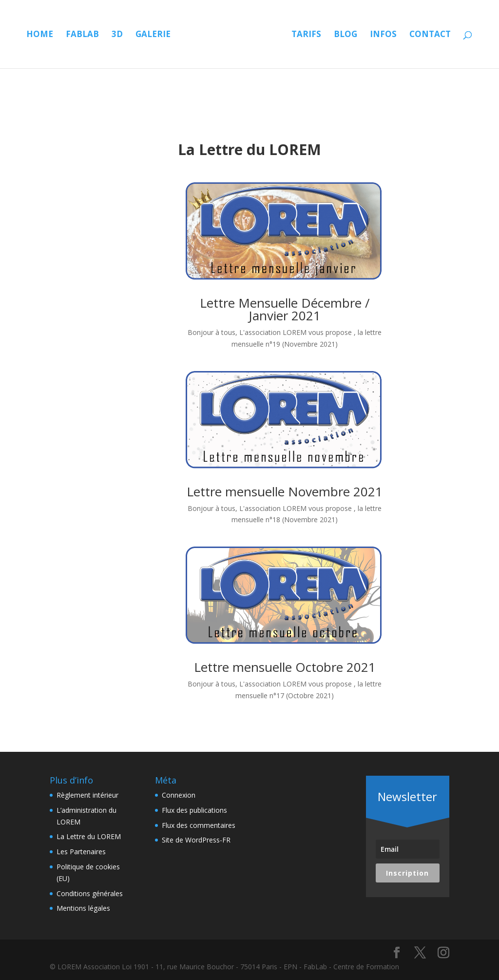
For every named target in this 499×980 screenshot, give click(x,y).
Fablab (88, 35)
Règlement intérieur (87, 795)
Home (46, 35)
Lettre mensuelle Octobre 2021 (285, 667)
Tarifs (365, 35)
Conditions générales (90, 893)
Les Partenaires (81, 852)
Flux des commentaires (199, 825)
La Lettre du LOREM (89, 836)
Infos (442, 35)
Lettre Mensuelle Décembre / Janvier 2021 (285, 309)
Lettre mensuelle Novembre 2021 (285, 491)
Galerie (159, 35)
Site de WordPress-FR (196, 840)
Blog (404, 35)
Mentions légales (83, 908)
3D (123, 35)
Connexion (179, 795)
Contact (249, 73)
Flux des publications (194, 810)
